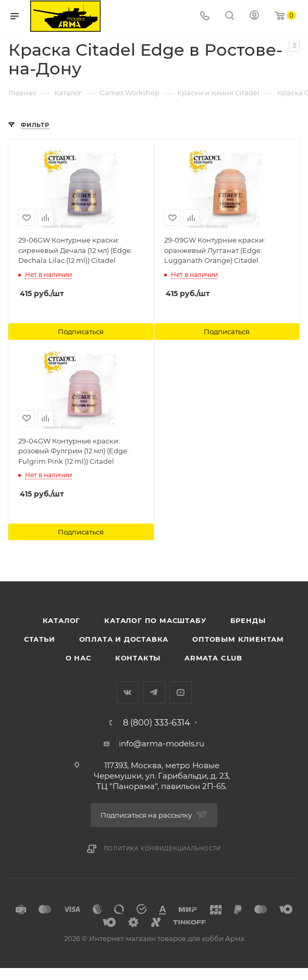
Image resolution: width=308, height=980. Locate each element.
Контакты (138, 658)
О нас (78, 658)
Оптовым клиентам (238, 639)
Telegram (154, 692)
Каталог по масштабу (155, 620)
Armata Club (213, 658)
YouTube (181, 692)
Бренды (248, 620)
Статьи (40, 639)
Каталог (62, 620)
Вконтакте (127, 692)
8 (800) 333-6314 (157, 723)
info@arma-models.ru (162, 743)
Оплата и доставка (124, 639)
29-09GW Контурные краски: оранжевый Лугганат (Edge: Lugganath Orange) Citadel (215, 250)
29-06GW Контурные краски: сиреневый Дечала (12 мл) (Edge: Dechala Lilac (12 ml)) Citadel (75, 250)
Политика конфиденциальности (163, 849)
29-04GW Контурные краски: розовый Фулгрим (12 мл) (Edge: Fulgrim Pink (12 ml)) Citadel (73, 451)
